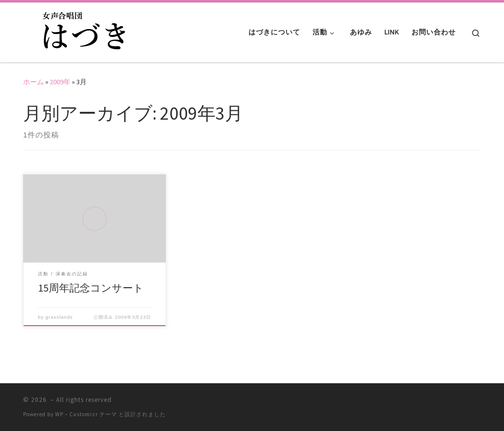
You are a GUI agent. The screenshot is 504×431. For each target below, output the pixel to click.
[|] (85, 30)
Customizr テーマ (93, 414)
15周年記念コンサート (91, 288)
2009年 (60, 82)
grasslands (59, 317)
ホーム (33, 82)
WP (59, 414)
